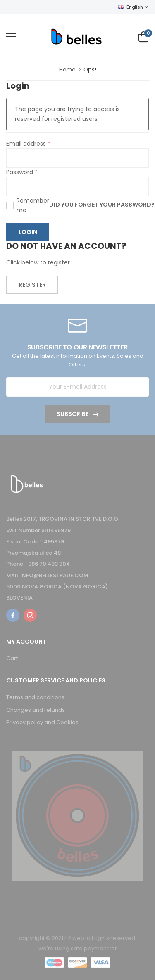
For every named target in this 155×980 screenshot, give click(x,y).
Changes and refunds (36, 710)
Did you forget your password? (102, 205)
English (130, 7)
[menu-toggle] (11, 37)
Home (67, 70)
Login (28, 232)
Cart (12, 658)
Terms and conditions (35, 697)
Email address (28, 144)
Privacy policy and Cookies (42, 722)
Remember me (33, 205)
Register (32, 285)
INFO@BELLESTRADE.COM (54, 575)
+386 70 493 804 (47, 564)
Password (22, 172)
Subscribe (73, 414)
